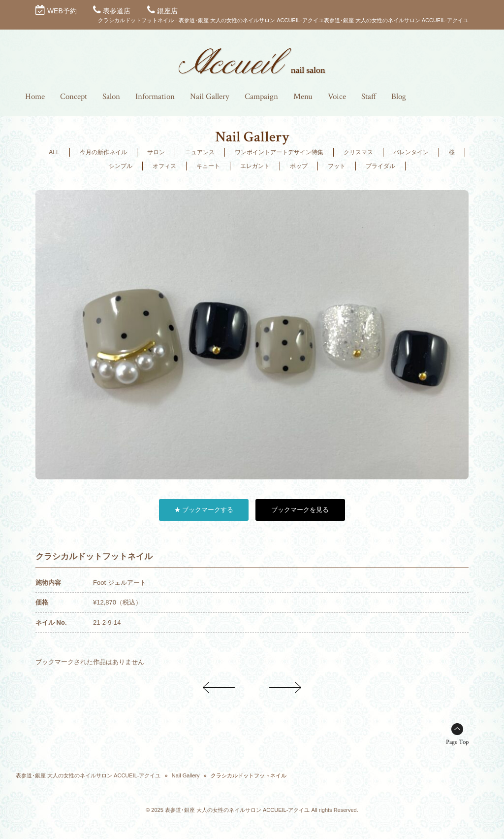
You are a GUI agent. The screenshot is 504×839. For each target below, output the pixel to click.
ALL (54, 152)
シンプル (121, 166)
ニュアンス (200, 152)
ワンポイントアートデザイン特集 (279, 152)
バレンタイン (411, 152)
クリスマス (358, 152)
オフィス (164, 166)
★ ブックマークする (204, 510)
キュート (208, 166)
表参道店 (117, 11)
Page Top (457, 742)
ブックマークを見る (300, 510)
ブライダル (380, 166)
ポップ (299, 166)
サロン (156, 152)
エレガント (255, 166)
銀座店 (167, 11)
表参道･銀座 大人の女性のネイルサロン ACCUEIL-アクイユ (88, 775)
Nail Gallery (186, 775)
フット (337, 166)
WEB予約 (62, 11)
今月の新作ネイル (103, 152)
